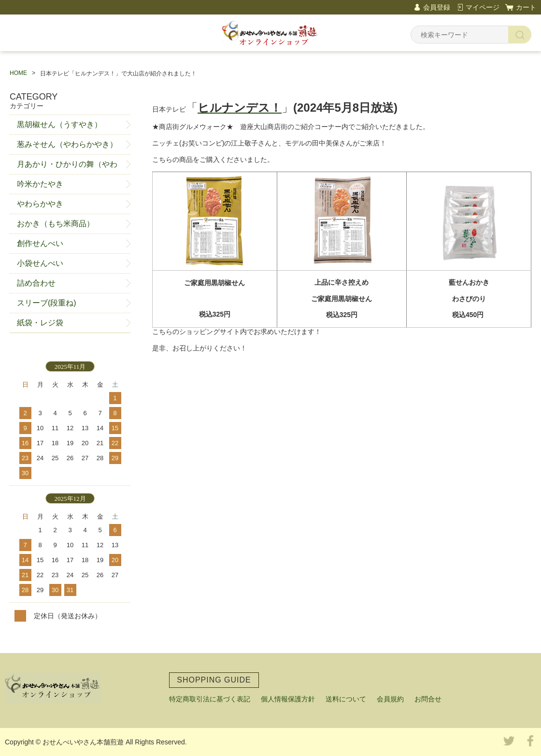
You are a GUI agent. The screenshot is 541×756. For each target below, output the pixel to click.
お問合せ (428, 699)
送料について (346, 699)
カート (526, 7)
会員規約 (390, 699)
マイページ (483, 7)
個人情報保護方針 (288, 699)
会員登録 (437, 7)
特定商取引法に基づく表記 (210, 699)
